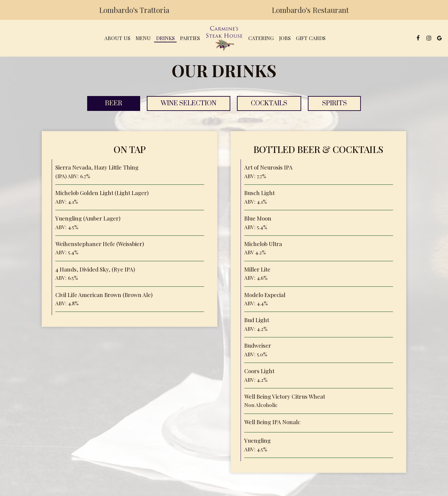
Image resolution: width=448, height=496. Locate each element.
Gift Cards (311, 38)
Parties (190, 38)
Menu (143, 38)
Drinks (165, 38)
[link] (224, 38)
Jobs (285, 38)
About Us (117, 38)
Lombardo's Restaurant (309, 12)
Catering (261, 38)
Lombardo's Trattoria (133, 12)
